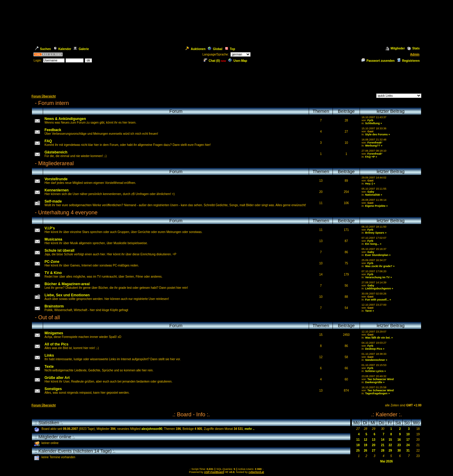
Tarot (368, 311)
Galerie (81, 49)
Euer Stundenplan (377, 255)
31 (408, 451)
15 (390, 440)
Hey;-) (369, 184)
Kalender (62, 49)
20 (374, 445)
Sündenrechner (375, 360)
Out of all (49, 317)
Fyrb (370, 120)
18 (358, 445)
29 (390, 451)
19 (366, 445)
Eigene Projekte (375, 206)
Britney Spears (375, 233)
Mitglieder (395, 48)
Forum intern (54, 103)
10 (408, 434)
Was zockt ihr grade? (379, 266)
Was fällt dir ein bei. (378, 338)
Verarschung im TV (377, 277)
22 (390, 445)
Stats (413, 48)
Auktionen (195, 49)
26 (366, 451)
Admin (415, 54)
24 (408, 445)
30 (399, 451)
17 (408, 440)
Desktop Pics (374, 349)
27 (374, 451)
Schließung (372, 123)
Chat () (212, 61)
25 (358, 451)
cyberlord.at (256, 472)
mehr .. (250, 429)
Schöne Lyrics (374, 371)
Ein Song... (372, 244)
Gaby (371, 192)
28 (383, 451)
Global (215, 49)
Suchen (43, 49)
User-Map (238, 61)
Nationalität (372, 195)
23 (399, 445)
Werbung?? (373, 146)
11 (358, 440)
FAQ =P (370, 157)
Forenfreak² (375, 143)
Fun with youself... (377, 300)
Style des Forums (376, 134)
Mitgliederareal (56, 163)
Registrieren (408, 61)
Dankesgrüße (374, 382)
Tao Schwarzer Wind (381, 379)
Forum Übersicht (44, 96)
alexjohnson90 (152, 429)
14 (383, 440)
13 (374, 440)
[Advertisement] (226, 78)
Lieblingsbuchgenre (378, 288)
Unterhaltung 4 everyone (68, 213)
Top (230, 49)
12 (366, 440)
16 (399, 440)
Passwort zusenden (378, 61)
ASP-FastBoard (214, 472)
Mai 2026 (386, 461)
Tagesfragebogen (376, 393)
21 (383, 445)
